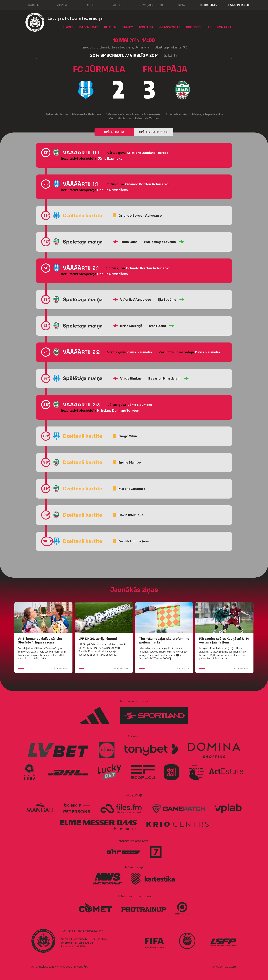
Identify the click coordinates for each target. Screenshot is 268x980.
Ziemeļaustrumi (147, 5)
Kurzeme (31, 5)
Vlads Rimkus (131, 379)
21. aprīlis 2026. (43, 668)
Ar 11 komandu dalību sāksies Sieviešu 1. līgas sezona (40, 640)
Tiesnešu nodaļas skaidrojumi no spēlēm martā (164, 640)
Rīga (178, 5)
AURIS (233, 967)
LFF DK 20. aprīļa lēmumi (98, 638)
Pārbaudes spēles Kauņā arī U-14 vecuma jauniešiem (224, 640)
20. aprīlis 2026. (164, 668)
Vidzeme (59, 5)
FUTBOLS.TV (209, 5)
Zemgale (87, 5)
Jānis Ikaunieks (110, 159)
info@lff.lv (79, 946)
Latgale (114, 5)
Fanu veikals (239, 5)
